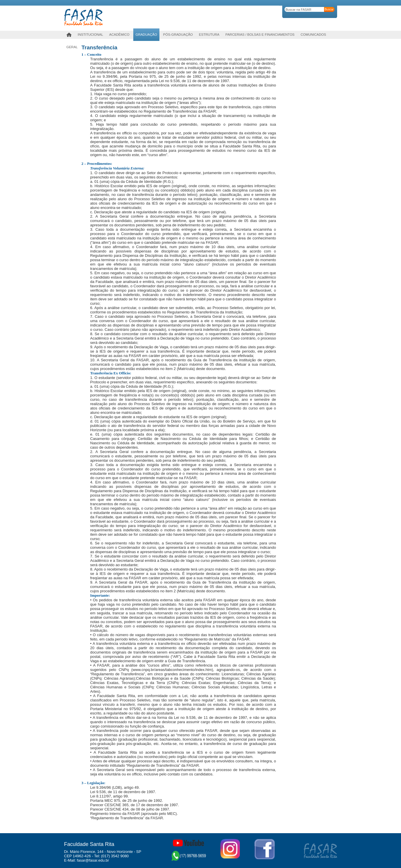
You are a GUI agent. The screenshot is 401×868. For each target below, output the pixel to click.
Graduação (146, 35)
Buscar (329, 9)
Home (69, 35)
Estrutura (209, 35)
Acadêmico (119, 35)
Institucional (91, 35)
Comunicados (313, 35)
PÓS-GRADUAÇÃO (178, 35)
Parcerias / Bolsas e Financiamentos (260, 35)
